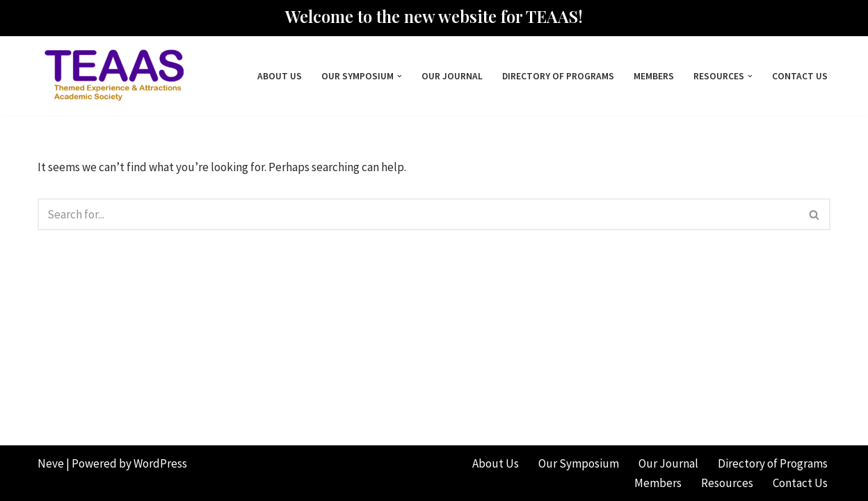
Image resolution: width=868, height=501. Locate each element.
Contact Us (800, 76)
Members (654, 76)
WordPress (160, 463)
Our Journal (452, 76)
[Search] (418, 214)
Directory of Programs (558, 76)
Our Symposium (579, 463)
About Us (280, 76)
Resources (727, 483)
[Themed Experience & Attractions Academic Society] (111, 76)
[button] (400, 76)
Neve (51, 463)
